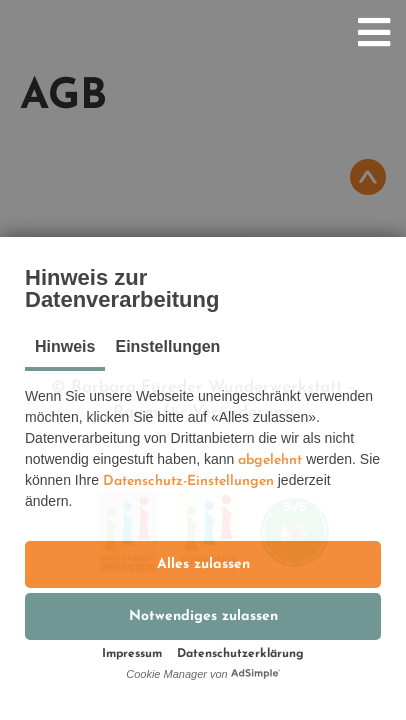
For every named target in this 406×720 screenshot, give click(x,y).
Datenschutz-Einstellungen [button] (188, 481)
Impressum (132, 654)
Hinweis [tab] (65, 346)
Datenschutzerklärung (240, 654)
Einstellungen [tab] (167, 346)
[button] (203, 564)
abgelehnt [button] (270, 460)
